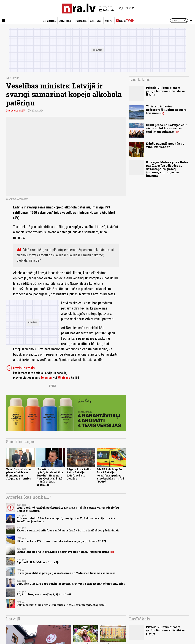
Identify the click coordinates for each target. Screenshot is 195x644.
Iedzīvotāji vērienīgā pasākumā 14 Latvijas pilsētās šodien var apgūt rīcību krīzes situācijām (68, 509)
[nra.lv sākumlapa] (79, 9)
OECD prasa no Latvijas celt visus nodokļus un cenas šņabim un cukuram (166, 128)
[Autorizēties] (191, 21)
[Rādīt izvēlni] (4, 21)
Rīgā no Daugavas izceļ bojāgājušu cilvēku (45, 594)
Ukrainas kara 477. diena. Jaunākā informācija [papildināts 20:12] (61, 541)
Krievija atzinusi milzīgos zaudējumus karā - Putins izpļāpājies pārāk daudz (68, 530)
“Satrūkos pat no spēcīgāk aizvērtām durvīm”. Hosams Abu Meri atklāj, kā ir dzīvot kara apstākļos (50, 477)
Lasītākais (140, 79)
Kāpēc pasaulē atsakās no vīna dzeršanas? (165, 145)
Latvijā (15, 78)
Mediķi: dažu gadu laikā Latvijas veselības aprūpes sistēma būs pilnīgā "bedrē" (110, 475)
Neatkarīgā (49, 21)
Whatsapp (64, 378)
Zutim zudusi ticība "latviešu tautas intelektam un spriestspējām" (61, 605)
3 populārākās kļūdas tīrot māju (38, 562)
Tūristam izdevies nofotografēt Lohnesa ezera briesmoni (166, 110)
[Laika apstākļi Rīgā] (127, 9)
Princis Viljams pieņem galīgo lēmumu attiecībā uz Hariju (166, 91)
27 (178, 132)
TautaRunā (81, 21)
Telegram (46, 378)
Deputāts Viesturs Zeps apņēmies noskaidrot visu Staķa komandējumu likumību (71, 584)
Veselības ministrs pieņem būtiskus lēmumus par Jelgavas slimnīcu (19, 474)
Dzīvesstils (65, 21)
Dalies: (53, 386)
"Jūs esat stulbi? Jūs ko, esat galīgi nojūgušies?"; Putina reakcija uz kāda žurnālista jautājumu (66, 520)
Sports (109, 21)
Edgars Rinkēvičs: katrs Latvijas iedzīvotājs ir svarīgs (79, 474)
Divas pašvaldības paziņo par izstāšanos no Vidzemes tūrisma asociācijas (66, 573)
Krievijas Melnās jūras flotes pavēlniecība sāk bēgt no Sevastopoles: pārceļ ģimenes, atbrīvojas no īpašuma (167, 169)
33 (112, 552)
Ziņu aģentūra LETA (16, 111)
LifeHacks (96, 21)
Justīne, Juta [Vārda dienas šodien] (106, 10)
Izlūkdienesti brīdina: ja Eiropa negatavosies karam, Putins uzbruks (63, 552)
